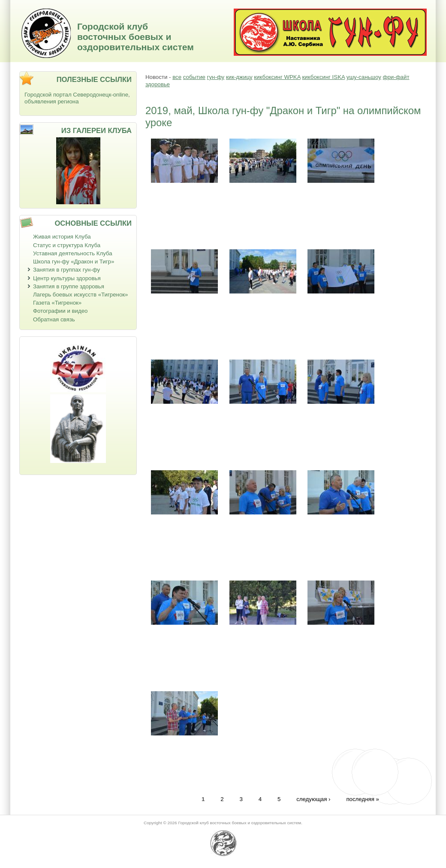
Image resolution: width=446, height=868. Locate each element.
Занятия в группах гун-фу (66, 270)
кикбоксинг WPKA (277, 77)
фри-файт (396, 77)
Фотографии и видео (60, 311)
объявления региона (52, 101)
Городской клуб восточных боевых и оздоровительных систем (136, 37)
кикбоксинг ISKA (323, 77)
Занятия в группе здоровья (69, 286)
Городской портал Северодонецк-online (76, 95)
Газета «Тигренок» (57, 303)
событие (194, 77)
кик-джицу (239, 77)
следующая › (313, 799)
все (177, 77)
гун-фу (216, 77)
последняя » (363, 799)
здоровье (158, 84)
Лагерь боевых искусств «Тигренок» (81, 295)
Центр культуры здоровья (67, 278)
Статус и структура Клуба (67, 245)
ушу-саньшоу (364, 77)
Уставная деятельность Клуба (73, 253)
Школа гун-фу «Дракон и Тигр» (74, 262)
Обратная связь (54, 319)
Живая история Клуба (62, 237)
